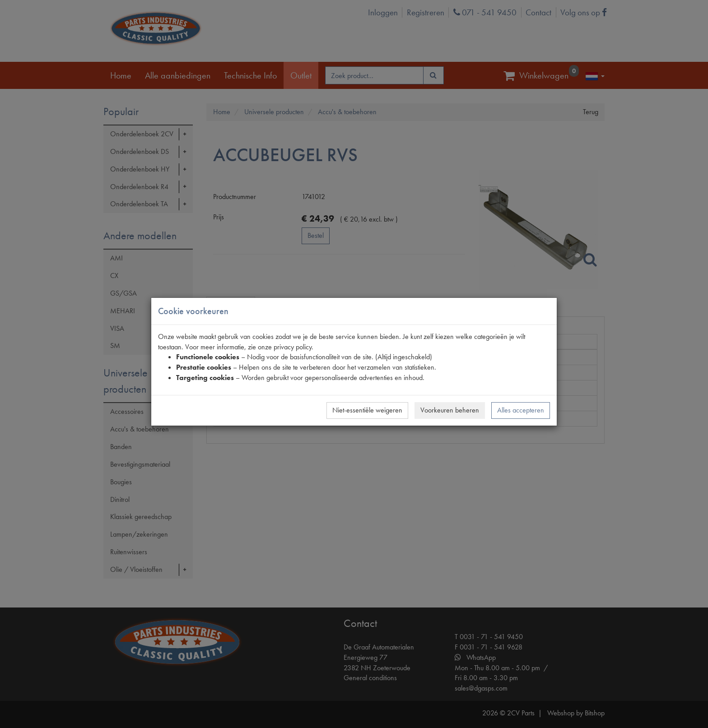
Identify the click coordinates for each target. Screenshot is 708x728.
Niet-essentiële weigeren (367, 410)
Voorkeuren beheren (450, 410)
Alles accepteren (521, 410)
